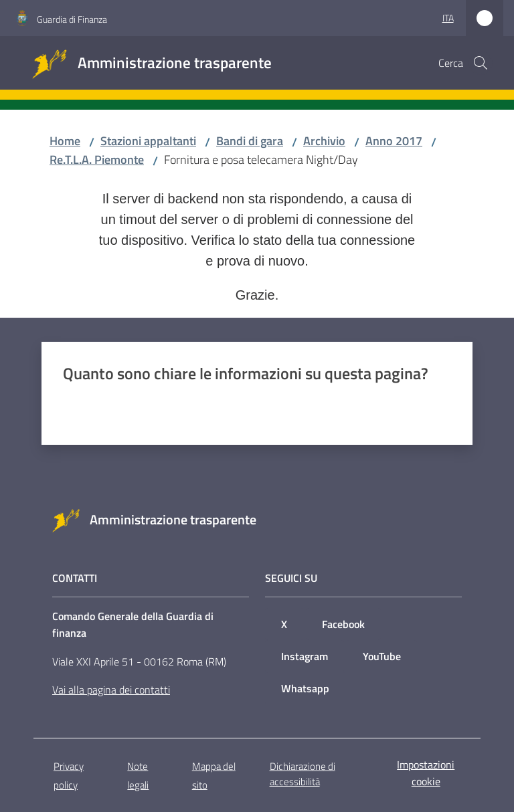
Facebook (343, 624)
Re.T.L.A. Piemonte (97, 160)
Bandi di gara (250, 141)
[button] (481, 63)
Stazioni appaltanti (148, 141)
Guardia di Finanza (72, 19)
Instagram (305, 656)
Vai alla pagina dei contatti (111, 690)
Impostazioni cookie (426, 773)
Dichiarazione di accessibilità (303, 774)
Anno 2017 (394, 141)
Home (65, 141)
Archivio (324, 141)
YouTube (382, 656)
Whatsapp (305, 688)
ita (448, 18)
